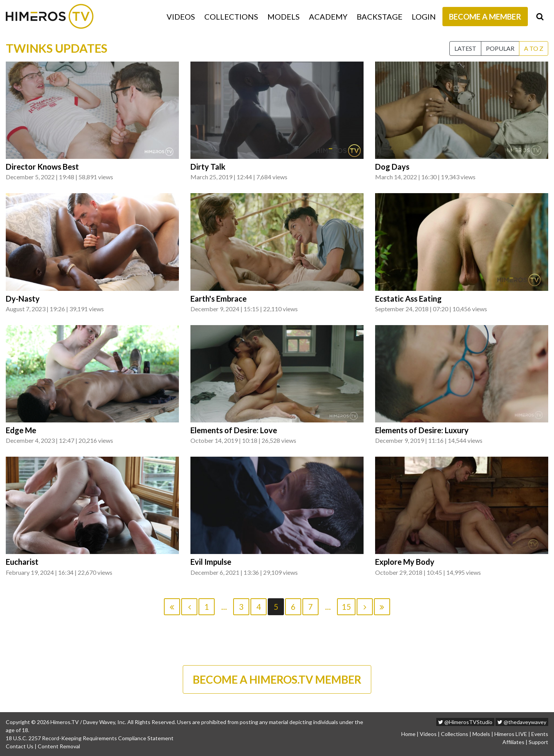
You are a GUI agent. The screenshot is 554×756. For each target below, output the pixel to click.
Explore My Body (405, 562)
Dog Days (392, 167)
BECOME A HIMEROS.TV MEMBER (277, 679)
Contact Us (20, 746)
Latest (465, 48)
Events (540, 734)
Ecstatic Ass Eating (408, 299)
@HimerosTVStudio (465, 722)
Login (424, 17)
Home (408, 734)
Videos (181, 17)
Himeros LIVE (511, 734)
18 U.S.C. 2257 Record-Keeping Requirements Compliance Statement (90, 738)
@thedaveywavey (522, 722)
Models (284, 17)
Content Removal (59, 746)
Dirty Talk (208, 167)
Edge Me (21, 430)
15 (346, 607)
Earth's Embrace (219, 299)
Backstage (380, 17)
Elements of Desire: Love (234, 430)
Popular (500, 48)
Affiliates (513, 742)
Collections (231, 17)
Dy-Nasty (23, 299)
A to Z (534, 48)
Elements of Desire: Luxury (422, 430)
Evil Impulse (211, 562)
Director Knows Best (42, 167)
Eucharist (22, 562)
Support (538, 742)
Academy (328, 17)
